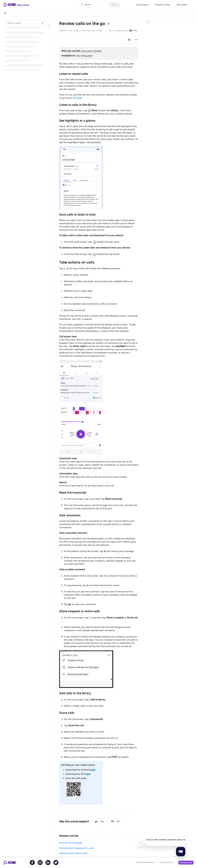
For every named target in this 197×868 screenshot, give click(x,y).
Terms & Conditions (145, 862)
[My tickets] (182, 5)
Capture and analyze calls (73, 853)
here (93, 770)
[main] (99, 437)
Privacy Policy (166, 862)
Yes (100, 822)
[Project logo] (17, 5)
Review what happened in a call (77, 848)
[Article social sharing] (129, 40)
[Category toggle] (49, 25)
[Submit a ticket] (163, 5)
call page (77, 98)
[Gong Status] (142, 5)
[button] (100, 5)
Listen (134, 30)
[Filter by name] (25, 23)
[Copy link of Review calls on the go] (109, 24)
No (116, 822)
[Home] (5, 13)
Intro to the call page (71, 843)
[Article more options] (136, 40)
